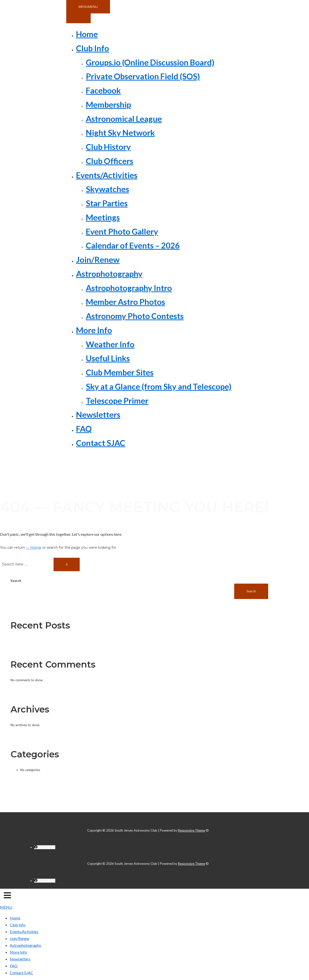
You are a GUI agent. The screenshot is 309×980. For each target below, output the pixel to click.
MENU (6, 907)
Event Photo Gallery (122, 231)
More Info (18, 952)
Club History (108, 147)
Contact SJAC (101, 443)
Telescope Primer (117, 401)
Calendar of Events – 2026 (133, 245)
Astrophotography (25, 945)
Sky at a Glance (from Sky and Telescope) (159, 386)
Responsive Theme (192, 830)
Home (87, 34)
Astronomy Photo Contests (135, 316)
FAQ (84, 429)
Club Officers (110, 161)
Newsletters (98, 414)
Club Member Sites (120, 372)
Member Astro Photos (125, 302)
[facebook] (45, 847)
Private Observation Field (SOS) (143, 76)
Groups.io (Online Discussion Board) (150, 62)
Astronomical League (124, 119)
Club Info (18, 925)
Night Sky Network (120, 133)
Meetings (103, 217)
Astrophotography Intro (129, 288)
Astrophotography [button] (109, 274)
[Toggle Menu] (78, 18)
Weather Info (110, 344)
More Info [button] (94, 330)
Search (16, 581)
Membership (108, 104)
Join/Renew (98, 259)
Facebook (103, 90)
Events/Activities (24, 932)
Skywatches (107, 189)
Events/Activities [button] (107, 175)
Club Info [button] (93, 48)
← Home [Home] (34, 547)
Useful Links (108, 358)
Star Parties (107, 203)
